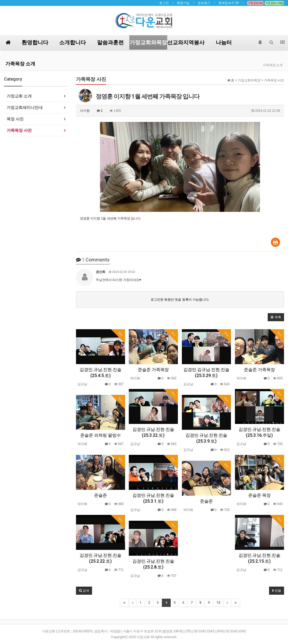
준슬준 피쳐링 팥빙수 (101, 435)
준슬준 (101, 495)
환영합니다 (35, 42)
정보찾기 (204, 3)
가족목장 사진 (19, 130)
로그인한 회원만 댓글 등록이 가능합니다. (180, 300)
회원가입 (183, 3)
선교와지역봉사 (186, 42)
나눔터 (224, 42)
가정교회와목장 (148, 42)
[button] (276, 317)
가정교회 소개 (19, 96)
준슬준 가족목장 (153, 370)
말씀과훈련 (110, 42)
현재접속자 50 (229, 3)
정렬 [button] (277, 591)
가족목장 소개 (20, 64)
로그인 (164, 3)
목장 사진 (15, 119)
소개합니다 (73, 42)
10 (218, 603)
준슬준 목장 (259, 495)
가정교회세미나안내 (25, 107)
